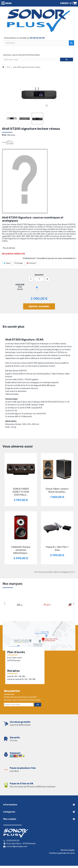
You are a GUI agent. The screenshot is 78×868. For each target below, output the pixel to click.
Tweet (7, 263)
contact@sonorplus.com (17, 846)
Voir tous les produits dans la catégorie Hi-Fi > (55, 572)
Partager (19, 263)
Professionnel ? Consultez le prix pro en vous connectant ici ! (49, 258)
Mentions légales (68, 850)
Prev (5, 604)
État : (5, 135)
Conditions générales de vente (62, 853)
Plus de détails (9, 248)
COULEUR (20, 285)
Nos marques (12, 584)
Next (73, 604)
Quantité (39, 275)
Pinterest (31, 263)
